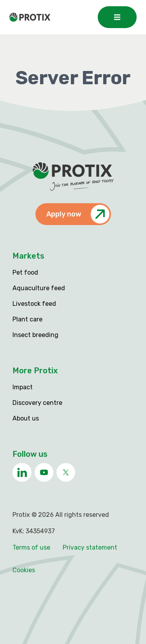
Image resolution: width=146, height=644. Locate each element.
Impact (23, 387)
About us (26, 418)
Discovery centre (37, 403)
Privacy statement (90, 547)
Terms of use (31, 547)
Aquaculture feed (39, 288)
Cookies (24, 570)
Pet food (25, 272)
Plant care (27, 319)
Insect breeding (35, 335)
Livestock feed (34, 304)
